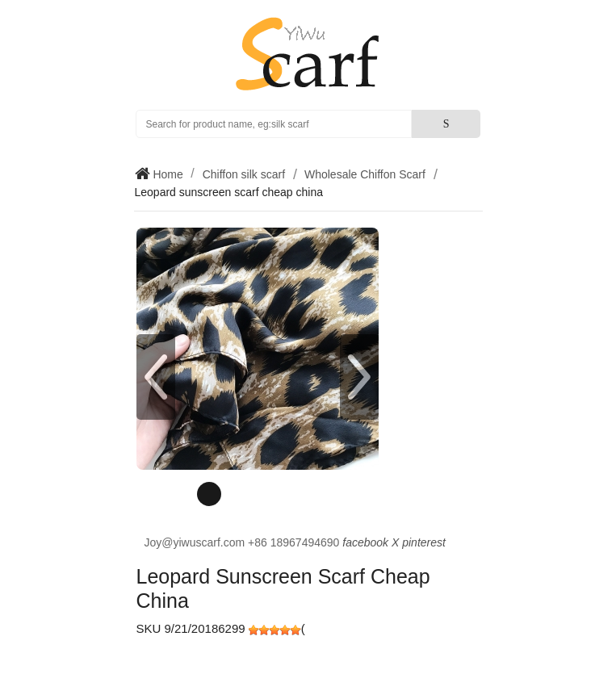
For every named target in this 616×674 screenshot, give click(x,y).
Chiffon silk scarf (244, 174)
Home (167, 174)
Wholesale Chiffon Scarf (365, 174)
